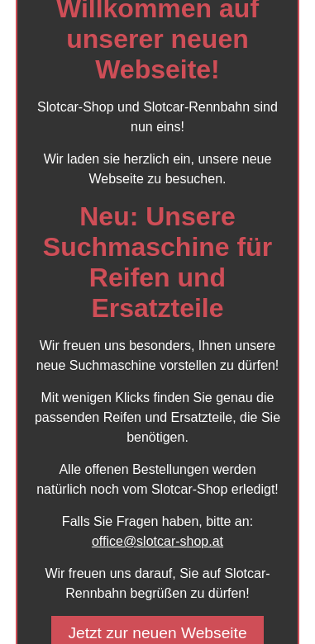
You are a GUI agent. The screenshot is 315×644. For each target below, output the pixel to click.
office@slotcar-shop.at (157, 541)
